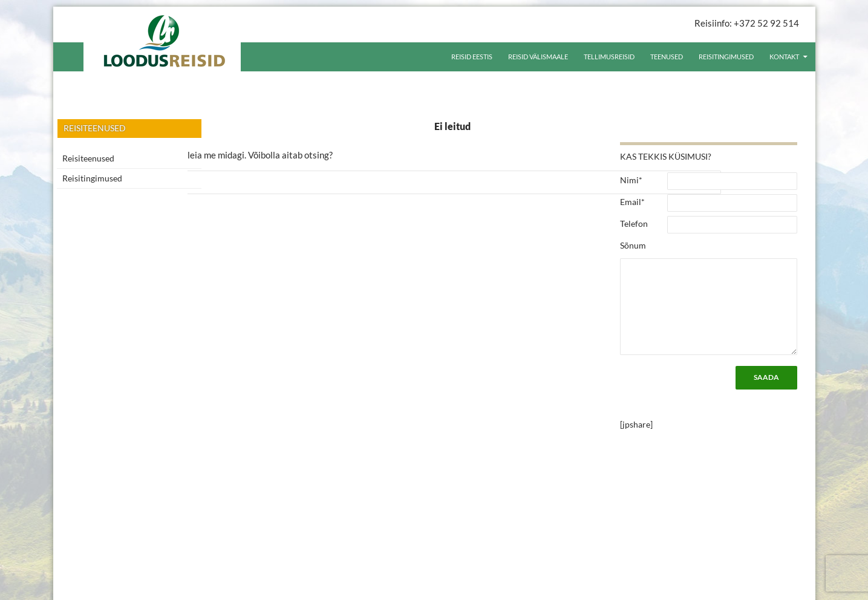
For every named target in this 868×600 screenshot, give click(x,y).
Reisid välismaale (538, 57)
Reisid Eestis (472, 57)
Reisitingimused (726, 57)
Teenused (667, 57)
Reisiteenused (88, 158)
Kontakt (784, 57)
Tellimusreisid (609, 57)
